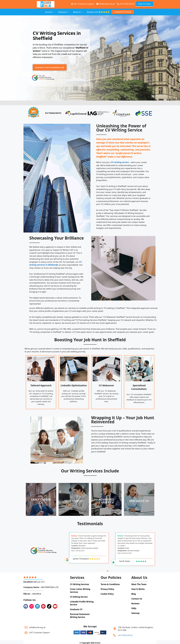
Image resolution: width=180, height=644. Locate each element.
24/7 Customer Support (39, 633)
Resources (64, 12)
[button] (67, 112)
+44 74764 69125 (126, 4)
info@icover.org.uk (37, 627)
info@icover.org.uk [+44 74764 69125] (106, 4)
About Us (78, 12)
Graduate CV (76, 609)
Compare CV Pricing (123, 12)
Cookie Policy (107, 594)
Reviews (98, 12)
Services (50, 12)
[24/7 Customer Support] (26, 633)
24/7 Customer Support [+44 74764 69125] (83, 4)
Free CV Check (145, 4)
